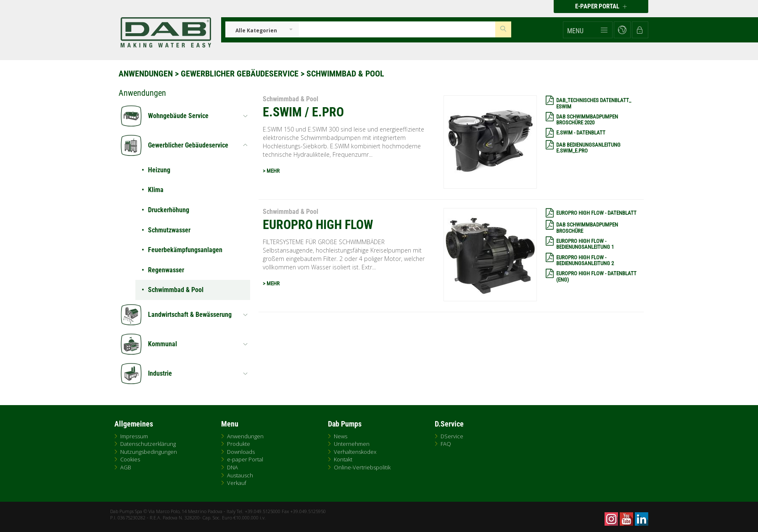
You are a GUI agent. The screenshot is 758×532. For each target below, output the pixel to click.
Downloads (241, 452)
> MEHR (271, 171)
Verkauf (237, 483)
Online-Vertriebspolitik (362, 467)
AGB (126, 467)
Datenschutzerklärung (148, 444)
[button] (588, 30)
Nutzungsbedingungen (149, 452)
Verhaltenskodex (355, 452)
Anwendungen (146, 74)
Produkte (239, 444)
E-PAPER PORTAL (601, 6)
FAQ (446, 444)
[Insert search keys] (397, 29)
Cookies (130, 459)
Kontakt (343, 459)
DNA (232, 467)
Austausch (240, 475)
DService (452, 436)
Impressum (134, 436)
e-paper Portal (245, 459)
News (341, 436)
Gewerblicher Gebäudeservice (240, 74)
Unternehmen (352, 444)
